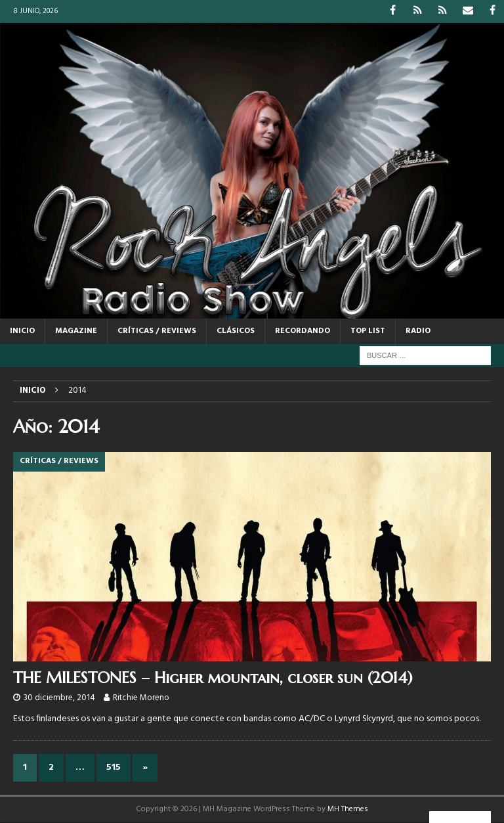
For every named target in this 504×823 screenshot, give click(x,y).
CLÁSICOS (236, 331)
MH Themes (348, 809)
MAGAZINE (76, 331)
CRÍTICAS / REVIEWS (157, 331)
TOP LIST (368, 331)
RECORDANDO (303, 331)
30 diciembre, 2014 (59, 698)
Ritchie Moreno (141, 698)
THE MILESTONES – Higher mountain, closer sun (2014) (213, 678)
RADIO (418, 331)
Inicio (22, 331)
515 (114, 767)
